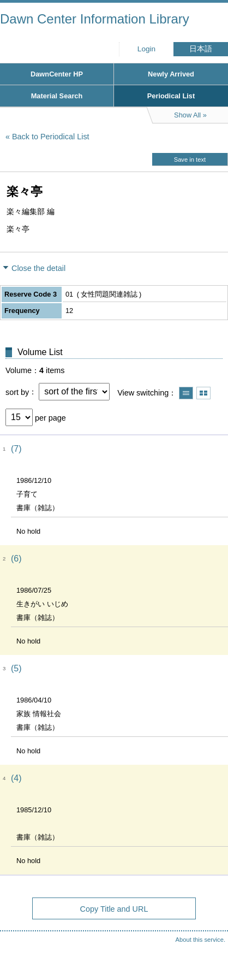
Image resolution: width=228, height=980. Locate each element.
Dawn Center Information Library (95, 19)
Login (146, 49)
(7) (16, 449)
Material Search (57, 96)
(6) (16, 559)
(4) (16, 778)
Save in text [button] (190, 160)
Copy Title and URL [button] (114, 909)
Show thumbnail (203, 393)
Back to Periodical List (51, 137)
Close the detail (38, 268)
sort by (17, 392)
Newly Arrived (171, 74)
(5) (16, 668)
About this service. (200, 940)
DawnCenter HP (57, 74)
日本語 (201, 49)
